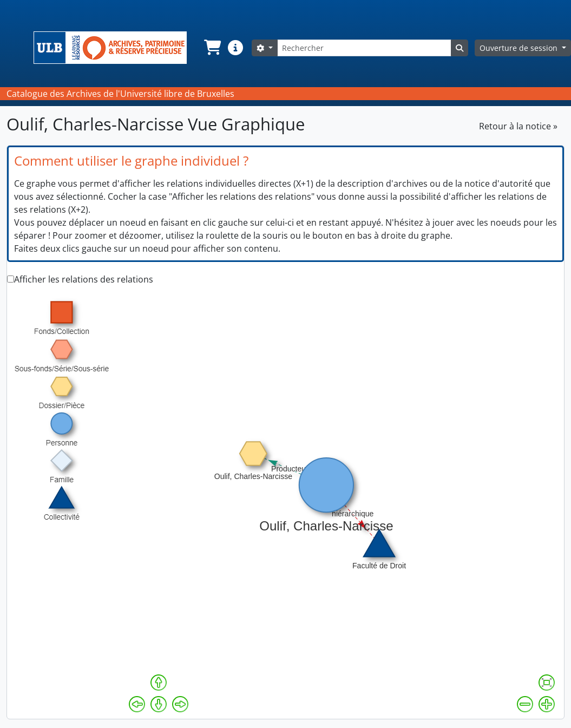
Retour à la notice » (518, 126)
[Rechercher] (364, 48)
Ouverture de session (520, 48)
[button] (212, 48)
